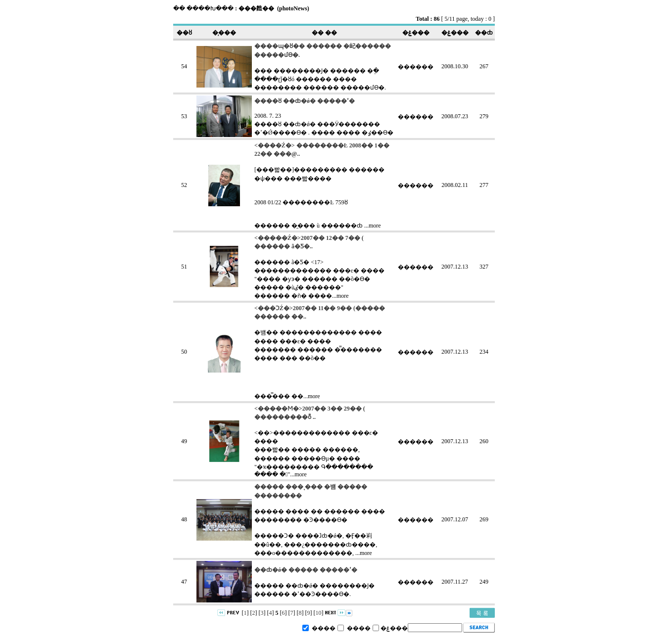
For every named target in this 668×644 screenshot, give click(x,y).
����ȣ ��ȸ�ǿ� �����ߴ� (305, 101)
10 (319, 613)
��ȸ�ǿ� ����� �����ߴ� (306, 570)
